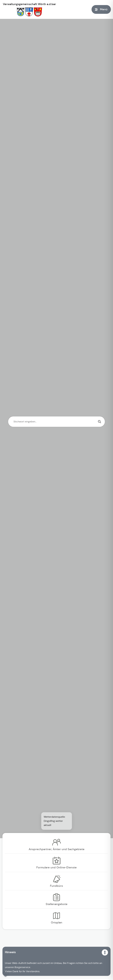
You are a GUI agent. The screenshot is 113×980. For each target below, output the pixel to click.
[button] (6, 974)
